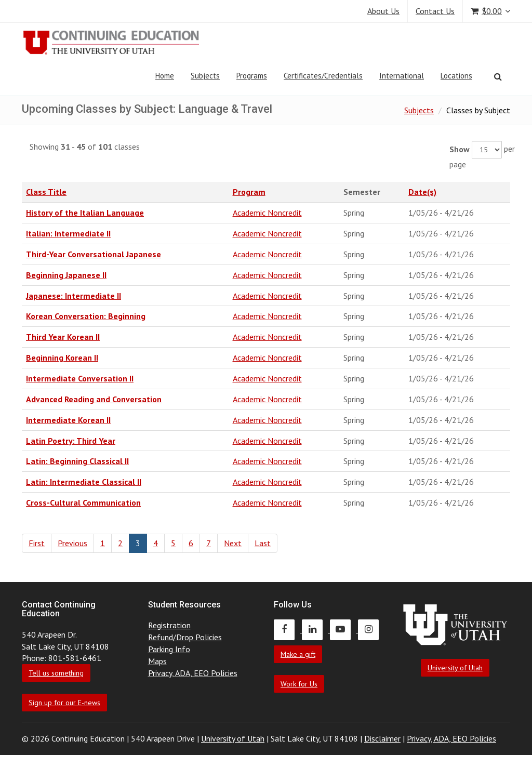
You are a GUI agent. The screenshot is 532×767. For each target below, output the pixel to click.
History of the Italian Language (85, 213)
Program (249, 192)
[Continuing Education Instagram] (371, 629)
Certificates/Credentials (323, 76)
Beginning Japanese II (66, 275)
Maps (157, 661)
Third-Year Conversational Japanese (94, 254)
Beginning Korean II (62, 358)
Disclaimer (382, 738)
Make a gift (298, 654)
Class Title (46, 192)
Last (263, 543)
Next (233, 543)
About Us (383, 11)
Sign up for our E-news (64, 703)
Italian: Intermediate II (68, 233)
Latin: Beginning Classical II (77, 461)
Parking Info (169, 649)
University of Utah (455, 668)
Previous (72, 543)
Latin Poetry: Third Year (71, 441)
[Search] (498, 76)
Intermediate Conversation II (80, 378)
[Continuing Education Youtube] (344, 629)
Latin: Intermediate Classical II (84, 482)
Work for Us (299, 684)
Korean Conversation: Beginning (86, 316)
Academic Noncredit (267, 213)
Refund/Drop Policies (185, 637)
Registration (169, 625)
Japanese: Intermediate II (74, 296)
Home (165, 76)
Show (460, 149)
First (37, 543)
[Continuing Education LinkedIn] (316, 629)
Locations (456, 76)
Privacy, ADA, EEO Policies (193, 673)
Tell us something (56, 673)
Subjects (205, 76)
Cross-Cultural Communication (83, 502)
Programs (252, 76)
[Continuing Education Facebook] (288, 629)
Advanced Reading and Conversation (94, 399)
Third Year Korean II (63, 337)
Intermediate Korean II (68, 420)
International (402, 76)
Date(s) (422, 192)
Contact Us (435, 11)
